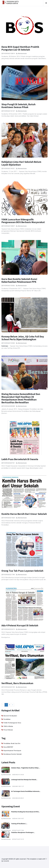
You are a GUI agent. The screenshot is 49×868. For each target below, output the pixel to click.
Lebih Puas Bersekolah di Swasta (20, 459)
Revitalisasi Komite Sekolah (13, 754)
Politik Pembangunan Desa (12, 723)
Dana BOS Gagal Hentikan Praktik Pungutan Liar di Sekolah (20, 48)
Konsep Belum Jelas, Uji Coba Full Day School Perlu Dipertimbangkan (23, 338)
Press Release (8, 730)
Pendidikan (7, 719)
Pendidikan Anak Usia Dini (12, 743)
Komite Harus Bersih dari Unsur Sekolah (24, 514)
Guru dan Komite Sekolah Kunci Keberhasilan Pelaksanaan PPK (19, 280)
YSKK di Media (8, 726)
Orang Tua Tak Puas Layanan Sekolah (22, 571)
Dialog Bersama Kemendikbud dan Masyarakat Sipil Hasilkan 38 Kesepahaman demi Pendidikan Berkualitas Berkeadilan (21, 398)
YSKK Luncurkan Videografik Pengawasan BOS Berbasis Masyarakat (23, 221)
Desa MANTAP (8, 747)
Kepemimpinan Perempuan (12, 751)
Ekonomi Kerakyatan (10, 716)
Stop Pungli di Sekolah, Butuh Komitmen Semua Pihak (18, 106)
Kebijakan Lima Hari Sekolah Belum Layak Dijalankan (21, 163)
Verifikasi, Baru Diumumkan (17, 683)
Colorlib (6, 861)
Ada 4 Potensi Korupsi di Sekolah (20, 625)
